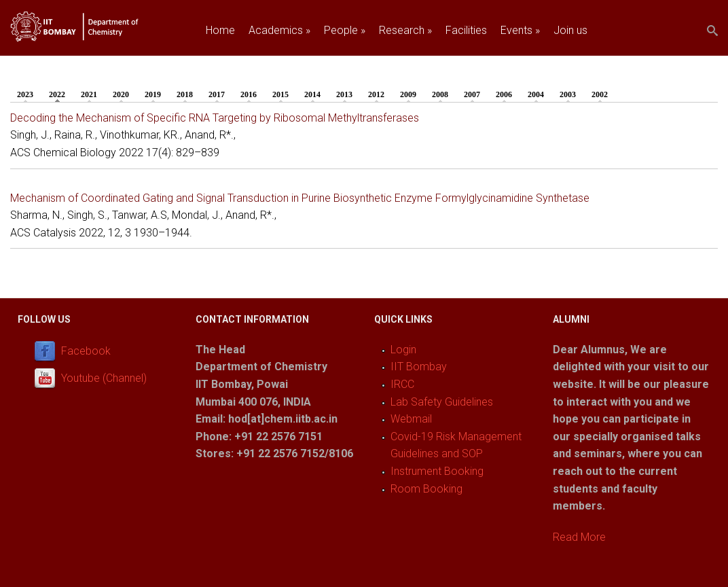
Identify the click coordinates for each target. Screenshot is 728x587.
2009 (408, 94)
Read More (579, 537)
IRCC (402, 384)
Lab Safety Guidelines (442, 402)
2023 (25, 94)
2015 (280, 94)
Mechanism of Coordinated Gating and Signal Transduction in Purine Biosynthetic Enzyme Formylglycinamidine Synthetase (300, 198)
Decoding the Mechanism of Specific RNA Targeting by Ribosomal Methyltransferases (215, 118)
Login (403, 350)
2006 (504, 94)
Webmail (411, 419)
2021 (89, 94)
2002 (600, 94)
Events (520, 30)
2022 (60, 94)
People (345, 30)
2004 (536, 94)
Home (220, 30)
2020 (121, 94)
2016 (249, 94)
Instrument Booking (437, 471)
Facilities (466, 30)
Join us (570, 30)
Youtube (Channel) (104, 378)
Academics (279, 30)
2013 (344, 94)
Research (405, 30)
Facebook (86, 351)
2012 (376, 94)
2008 (440, 94)
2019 (153, 94)
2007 (472, 94)
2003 (568, 94)
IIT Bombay (419, 367)
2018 (185, 94)
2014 (312, 94)
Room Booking (426, 489)
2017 (217, 94)
